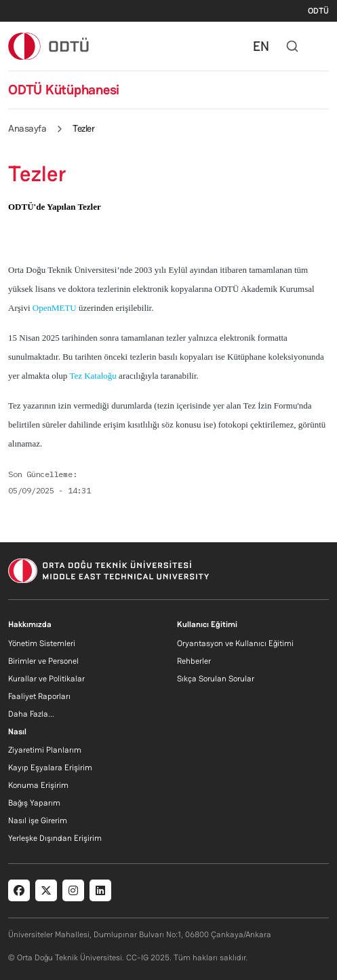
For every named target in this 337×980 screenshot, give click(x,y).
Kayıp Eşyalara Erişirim (50, 768)
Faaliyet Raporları (39, 696)
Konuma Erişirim (38, 785)
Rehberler (194, 661)
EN (261, 46)
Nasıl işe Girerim (38, 821)
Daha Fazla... (31, 714)
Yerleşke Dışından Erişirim (55, 838)
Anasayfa (27, 128)
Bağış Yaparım (34, 803)
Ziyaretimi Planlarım (45, 750)
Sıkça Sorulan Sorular (216, 679)
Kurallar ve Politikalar (46, 679)
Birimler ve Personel (43, 661)
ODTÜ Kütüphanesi (64, 90)
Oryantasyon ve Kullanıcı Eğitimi (235, 643)
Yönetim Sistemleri (42, 643)
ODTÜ (318, 11)
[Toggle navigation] (322, 46)
